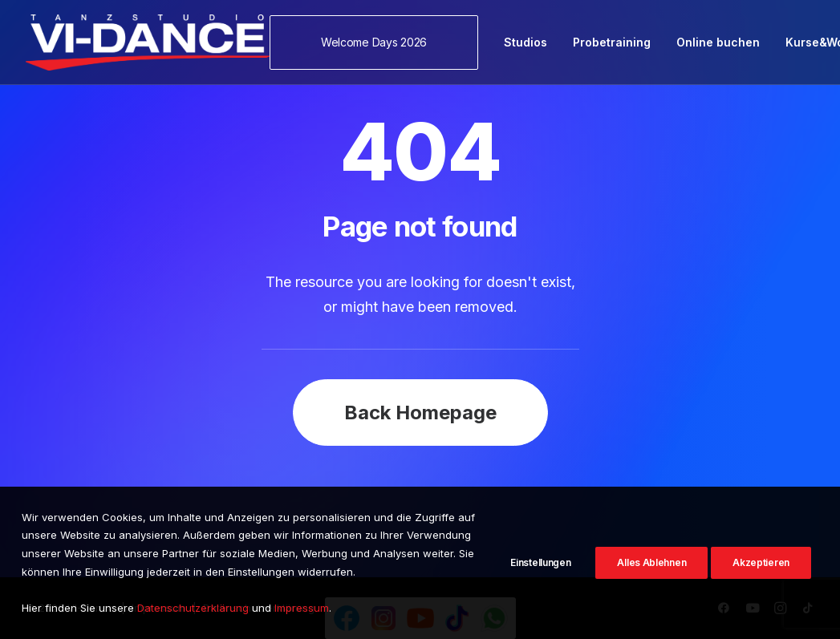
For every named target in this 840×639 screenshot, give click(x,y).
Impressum (302, 614)
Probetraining (612, 42)
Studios (526, 42)
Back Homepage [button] (420, 413)
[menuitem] (379, 42)
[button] (379, 42)
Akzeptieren (761, 566)
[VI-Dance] (148, 42)
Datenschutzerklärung (193, 614)
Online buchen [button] (718, 42)
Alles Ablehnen (651, 566)
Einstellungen (540, 566)
